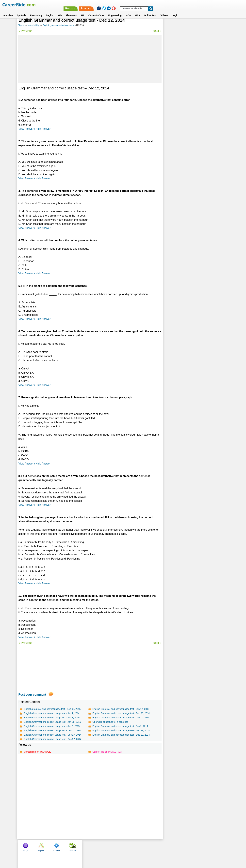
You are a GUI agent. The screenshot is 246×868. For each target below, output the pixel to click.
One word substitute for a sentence (110, 722)
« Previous (25, 31)
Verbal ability (33, 25)
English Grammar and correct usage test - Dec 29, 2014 (121, 730)
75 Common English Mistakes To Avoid (186, 105)
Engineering (115, 11)
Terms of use (122, 846)
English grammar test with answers (58, 25)
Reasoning (36, 11)
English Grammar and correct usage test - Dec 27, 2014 (53, 735)
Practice (176, 5)
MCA (128, 11)
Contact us (106, 846)
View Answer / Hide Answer (34, 129)
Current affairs (96, 11)
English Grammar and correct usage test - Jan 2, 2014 (120, 726)
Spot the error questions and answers (186, 90)
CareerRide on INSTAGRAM (107, 752)
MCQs (171, 25)
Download (218, 25)
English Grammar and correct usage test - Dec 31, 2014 (53, 730)
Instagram (159, 846)
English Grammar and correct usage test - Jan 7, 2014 (52, 713)
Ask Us (135, 846)
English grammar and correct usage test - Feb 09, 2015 (52, 709)
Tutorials (202, 25)
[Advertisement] (90, 59)
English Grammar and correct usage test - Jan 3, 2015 (52, 718)
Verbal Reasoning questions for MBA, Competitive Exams (196, 110)
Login (175, 11)
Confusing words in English (180, 84)
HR (83, 11)
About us (93, 846)
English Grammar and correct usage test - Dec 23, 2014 (121, 735)
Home (82, 846)
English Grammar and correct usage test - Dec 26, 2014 (121, 713)
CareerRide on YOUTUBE (37, 752)
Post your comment (32, 695)
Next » (157, 31)
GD (60, 11)
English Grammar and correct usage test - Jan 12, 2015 (121, 709)
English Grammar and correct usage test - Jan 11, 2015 (121, 718)
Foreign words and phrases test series (186, 116)
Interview (8, 11)
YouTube (146, 846)
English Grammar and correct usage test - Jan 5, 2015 (52, 726)
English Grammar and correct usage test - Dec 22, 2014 (53, 739)
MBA (137, 11)
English (50, 11)
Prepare (160, 5)
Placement (71, 11)
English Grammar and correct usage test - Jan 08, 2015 (52, 722)
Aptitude (22, 11)
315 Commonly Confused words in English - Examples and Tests (194, 97)
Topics (21, 25)
